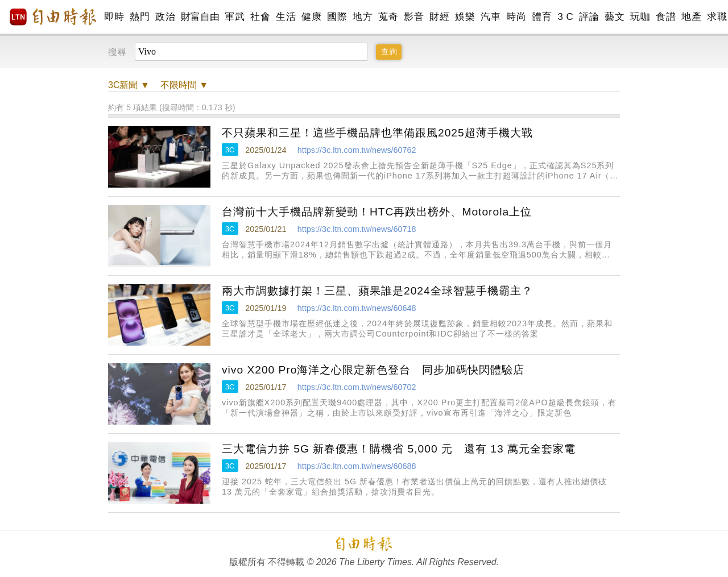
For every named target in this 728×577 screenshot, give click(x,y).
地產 (691, 17)
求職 (717, 17)
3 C (565, 17)
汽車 (491, 17)
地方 (363, 17)
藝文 (615, 17)
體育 (542, 17)
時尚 (516, 17)
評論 (589, 17)
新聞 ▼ (129, 85)
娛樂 (465, 17)
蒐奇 (388, 17)
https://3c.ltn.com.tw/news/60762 (357, 150)
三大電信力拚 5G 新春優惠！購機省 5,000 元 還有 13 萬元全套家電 (399, 449)
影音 (414, 17)
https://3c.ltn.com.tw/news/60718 (357, 229)
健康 (311, 17)
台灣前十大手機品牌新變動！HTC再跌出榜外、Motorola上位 (377, 212)
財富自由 (200, 17)
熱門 (140, 17)
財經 (439, 17)
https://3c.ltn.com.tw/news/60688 (357, 466)
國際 (337, 17)
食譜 (666, 17)
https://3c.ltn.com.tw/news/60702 (357, 387)
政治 (165, 17)
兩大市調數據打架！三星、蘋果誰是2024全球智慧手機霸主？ (377, 291)
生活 (286, 17)
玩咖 (640, 17)
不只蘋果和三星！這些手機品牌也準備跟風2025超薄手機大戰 (377, 133)
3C (230, 150)
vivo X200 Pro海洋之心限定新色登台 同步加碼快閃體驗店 (373, 370)
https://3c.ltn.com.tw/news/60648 (357, 308)
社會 (260, 17)
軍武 (235, 17)
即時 (114, 17)
